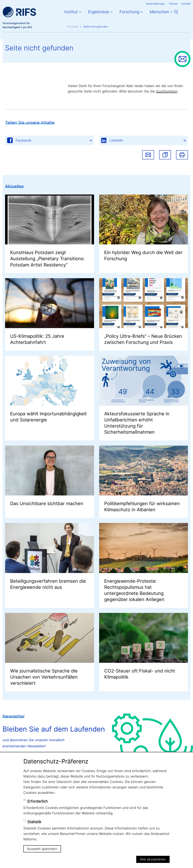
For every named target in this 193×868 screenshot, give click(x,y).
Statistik (34, 822)
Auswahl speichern (42, 849)
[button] (165, 155)
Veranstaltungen (156, 4)
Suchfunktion (167, 91)
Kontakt (186, 4)
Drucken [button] (182, 155)
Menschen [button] (159, 12)
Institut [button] (71, 12)
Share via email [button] (148, 155)
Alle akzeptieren (153, 859)
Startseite (73, 27)
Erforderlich (38, 801)
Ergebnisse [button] (99, 12)
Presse (173, 4)
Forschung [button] (129, 12)
